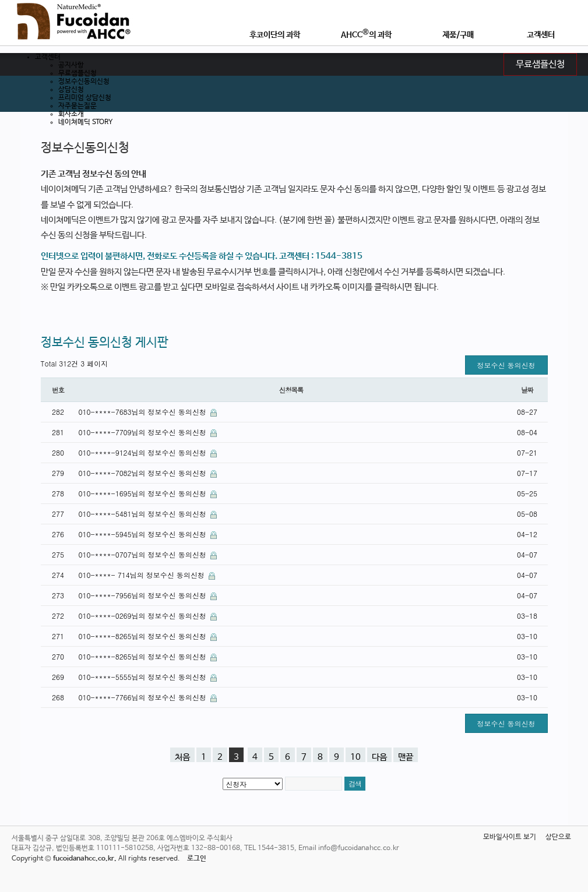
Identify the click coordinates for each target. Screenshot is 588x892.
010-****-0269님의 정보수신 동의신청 (144, 616)
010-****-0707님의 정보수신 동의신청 (144, 554)
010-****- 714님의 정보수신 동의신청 (143, 575)
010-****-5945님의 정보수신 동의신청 (144, 534)
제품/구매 (458, 35)
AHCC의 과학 (366, 34)
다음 (379, 757)
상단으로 (558, 837)
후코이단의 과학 (275, 35)
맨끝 (406, 757)
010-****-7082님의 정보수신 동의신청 (144, 473)
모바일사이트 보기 (510, 837)
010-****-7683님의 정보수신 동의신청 (144, 412)
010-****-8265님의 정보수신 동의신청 (144, 636)
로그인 (197, 859)
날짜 (527, 390)
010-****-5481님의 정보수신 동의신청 (144, 514)
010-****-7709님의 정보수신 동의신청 (144, 432)
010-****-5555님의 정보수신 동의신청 (144, 677)
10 (355, 757)
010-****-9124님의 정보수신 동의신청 (144, 452)
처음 (182, 757)
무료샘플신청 (540, 65)
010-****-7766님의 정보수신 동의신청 (144, 697)
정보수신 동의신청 (506, 365)
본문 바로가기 (0, 0)
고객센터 (541, 35)
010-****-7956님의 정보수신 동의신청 (144, 595)
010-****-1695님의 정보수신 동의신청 (144, 493)
